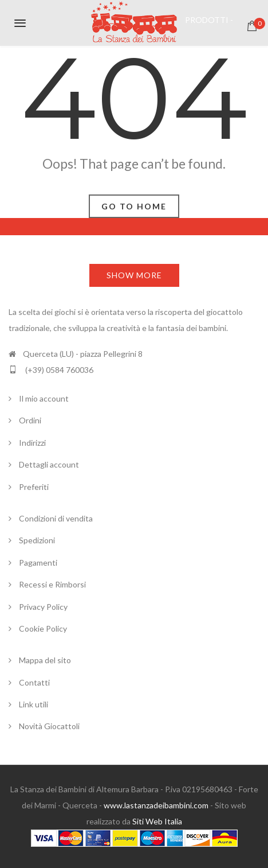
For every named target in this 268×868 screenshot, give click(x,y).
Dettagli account (49, 464)
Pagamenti (38, 563)
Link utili (33, 704)
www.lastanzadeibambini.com (156, 805)
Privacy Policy (43, 607)
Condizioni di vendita (56, 518)
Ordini (30, 420)
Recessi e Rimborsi (52, 584)
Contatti (34, 682)
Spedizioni (37, 540)
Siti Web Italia (157, 821)
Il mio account (44, 398)
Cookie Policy (43, 628)
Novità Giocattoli (49, 726)
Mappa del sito (45, 660)
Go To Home (134, 206)
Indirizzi (32, 443)
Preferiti (34, 487)
